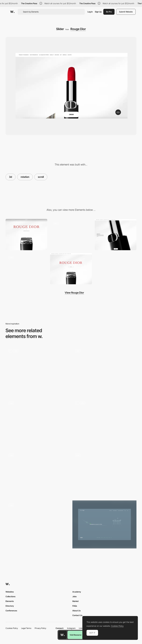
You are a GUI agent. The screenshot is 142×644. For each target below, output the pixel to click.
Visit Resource (76, 635)
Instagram (71, 628)
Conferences (11, 611)
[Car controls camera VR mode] (104, 473)
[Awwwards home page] (63, 635)
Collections (10, 596)
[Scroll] (26, 235)
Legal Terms (26, 628)
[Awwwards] (12, 12)
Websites (10, 592)
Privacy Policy (40, 628)
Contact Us (77, 615)
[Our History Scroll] (104, 524)
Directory (10, 606)
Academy (77, 592)
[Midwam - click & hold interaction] (104, 369)
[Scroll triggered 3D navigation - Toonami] (38, 473)
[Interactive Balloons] (104, 423)
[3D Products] (38, 370)
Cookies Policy (12, 628)
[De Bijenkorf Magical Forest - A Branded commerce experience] (38, 421)
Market (76, 601)
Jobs (74, 596)
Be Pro (109, 12)
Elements (10, 601)
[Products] (116, 235)
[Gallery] (26, 269)
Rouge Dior (78, 29)
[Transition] (71, 269)
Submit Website (126, 12)
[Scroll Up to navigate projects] (38, 523)
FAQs (75, 606)
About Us (76, 611)
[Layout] (71, 235)
